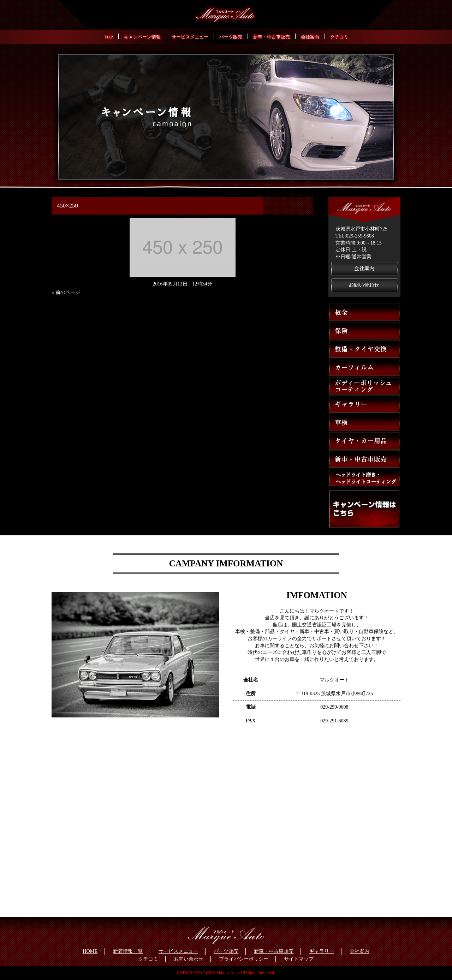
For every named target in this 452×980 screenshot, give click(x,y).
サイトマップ (299, 959)
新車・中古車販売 (274, 951)
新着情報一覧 (128, 951)
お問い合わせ (189, 959)
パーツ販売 (226, 951)
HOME (90, 951)
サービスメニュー (178, 951)
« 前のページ (66, 292)
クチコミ (148, 959)
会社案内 (359, 951)
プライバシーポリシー (244, 959)
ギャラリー (322, 951)
